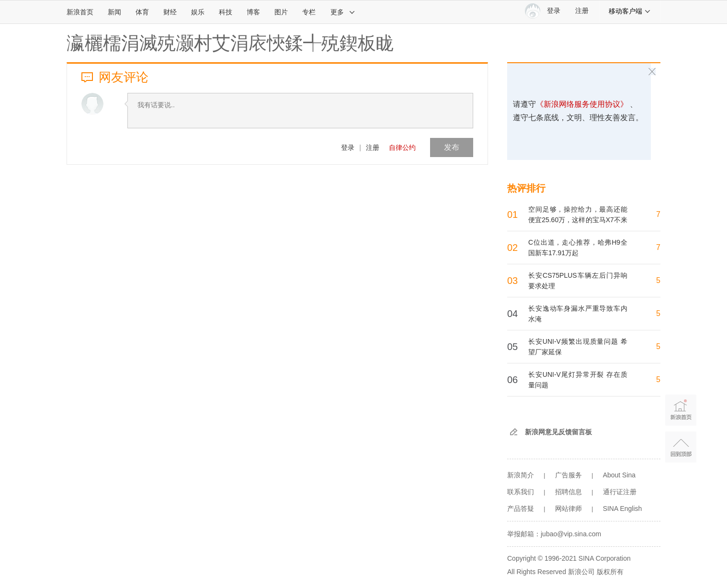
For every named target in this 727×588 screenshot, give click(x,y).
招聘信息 (568, 492)
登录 (348, 147)
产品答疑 (521, 509)
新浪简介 (521, 475)
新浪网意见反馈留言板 (558, 432)
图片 (281, 12)
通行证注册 (620, 492)
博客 (253, 12)
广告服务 (568, 475)
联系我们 (521, 492)
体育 (142, 12)
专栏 (309, 12)
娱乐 (198, 12)
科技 (226, 12)
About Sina (619, 475)
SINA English (623, 509)
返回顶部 (681, 447)
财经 (170, 12)
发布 (452, 147)
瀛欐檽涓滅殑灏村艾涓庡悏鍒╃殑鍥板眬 (230, 43)
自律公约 (402, 147)
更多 (343, 12)
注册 (582, 11)
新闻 (114, 12)
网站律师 (568, 509)
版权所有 (610, 572)
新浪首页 (80, 12)
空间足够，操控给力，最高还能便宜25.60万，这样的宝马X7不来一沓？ (578, 220)
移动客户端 (630, 11)
